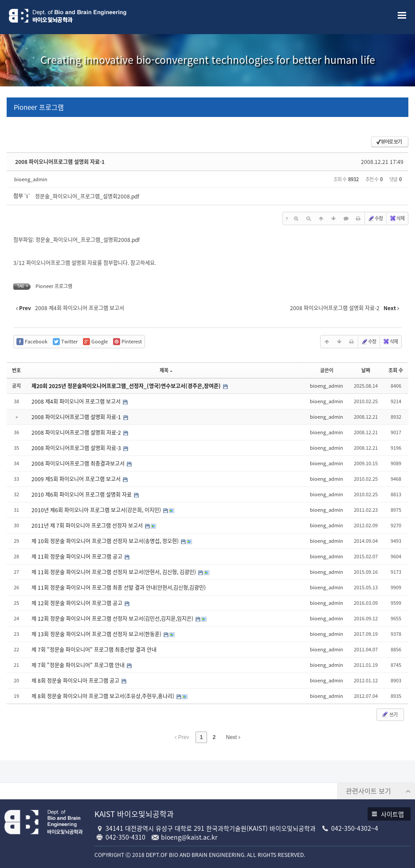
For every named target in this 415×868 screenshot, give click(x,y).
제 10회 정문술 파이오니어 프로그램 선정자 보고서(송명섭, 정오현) (106, 541)
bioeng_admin (31, 179)
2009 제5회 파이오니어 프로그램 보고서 (77, 479)
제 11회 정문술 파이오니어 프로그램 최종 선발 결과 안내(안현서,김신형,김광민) (119, 588)
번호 (16, 370)
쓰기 (389, 714)
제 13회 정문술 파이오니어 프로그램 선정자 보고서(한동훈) (97, 634)
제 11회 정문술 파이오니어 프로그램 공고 (78, 557)
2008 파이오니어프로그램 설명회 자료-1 (60, 162)
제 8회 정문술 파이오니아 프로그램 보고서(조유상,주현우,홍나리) (104, 696)
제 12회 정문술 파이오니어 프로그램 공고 (78, 603)
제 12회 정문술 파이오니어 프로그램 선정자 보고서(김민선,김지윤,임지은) (113, 619)
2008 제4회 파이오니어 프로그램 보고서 (77, 401)
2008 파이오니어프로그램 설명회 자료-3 (77, 448)
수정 (375, 218)
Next (233, 737)
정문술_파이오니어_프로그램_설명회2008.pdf (87, 196)
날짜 (366, 370)
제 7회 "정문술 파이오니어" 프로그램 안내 (79, 665)
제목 (166, 370)
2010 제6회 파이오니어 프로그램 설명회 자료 (82, 494)
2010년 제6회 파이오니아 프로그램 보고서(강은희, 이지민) (97, 510)
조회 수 (396, 370)
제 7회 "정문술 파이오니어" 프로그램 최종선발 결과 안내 (94, 650)
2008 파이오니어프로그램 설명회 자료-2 (77, 432)
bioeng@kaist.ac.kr (189, 837)
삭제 (397, 218)
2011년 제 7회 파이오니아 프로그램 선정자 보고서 (88, 525)
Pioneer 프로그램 (39, 107)
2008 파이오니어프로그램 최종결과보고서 (79, 463)
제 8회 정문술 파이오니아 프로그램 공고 (76, 681)
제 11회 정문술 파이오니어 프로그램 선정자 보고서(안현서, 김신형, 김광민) (114, 572)
